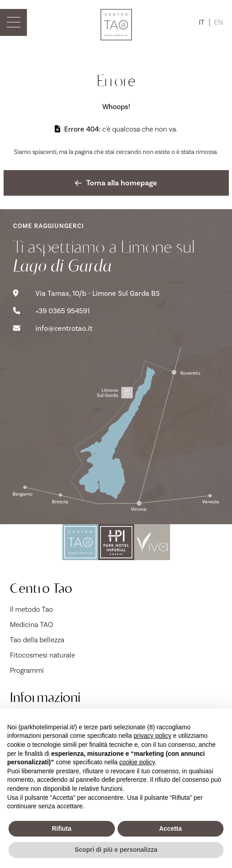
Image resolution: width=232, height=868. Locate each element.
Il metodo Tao (31, 609)
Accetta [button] (170, 829)
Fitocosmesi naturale (42, 655)
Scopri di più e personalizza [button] (116, 850)
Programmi (27, 670)
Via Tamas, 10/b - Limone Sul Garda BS (86, 294)
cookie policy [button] (137, 762)
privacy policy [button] (153, 736)
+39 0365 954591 (51, 311)
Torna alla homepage (116, 183)
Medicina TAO (31, 625)
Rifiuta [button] (61, 829)
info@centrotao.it (53, 329)
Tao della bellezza (37, 640)
